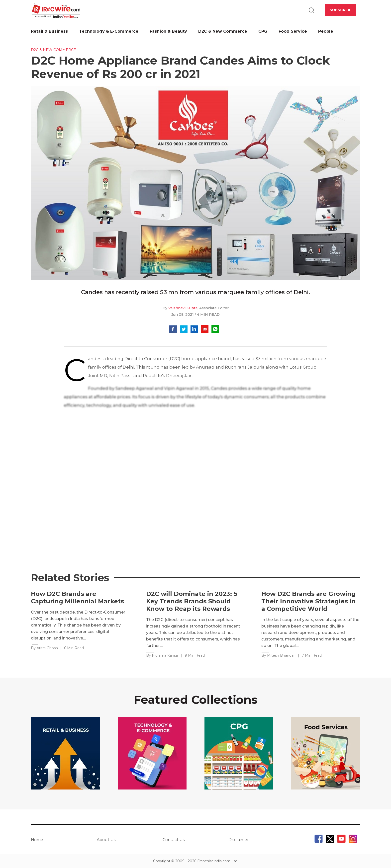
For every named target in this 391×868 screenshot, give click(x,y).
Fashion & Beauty (168, 31)
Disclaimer (239, 840)
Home (37, 840)
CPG (263, 31)
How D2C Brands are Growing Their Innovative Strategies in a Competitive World (308, 601)
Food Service (293, 31)
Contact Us (174, 840)
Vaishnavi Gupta (183, 308)
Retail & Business (49, 31)
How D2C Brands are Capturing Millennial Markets (77, 597)
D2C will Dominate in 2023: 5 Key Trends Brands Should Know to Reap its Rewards (192, 601)
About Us (106, 840)
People (326, 31)
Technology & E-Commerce (109, 31)
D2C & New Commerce (223, 31)
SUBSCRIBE (341, 10)
